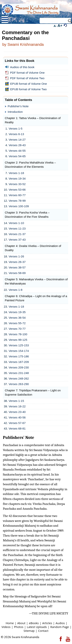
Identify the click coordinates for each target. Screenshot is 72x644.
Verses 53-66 (17, 190)
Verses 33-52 (17, 184)
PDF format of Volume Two (26, 78)
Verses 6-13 (16, 134)
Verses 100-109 (19, 206)
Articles (47, 623)
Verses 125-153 (19, 345)
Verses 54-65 (17, 156)
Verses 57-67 (17, 423)
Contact (43, 631)
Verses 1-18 (16, 173)
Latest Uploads (37, 627)
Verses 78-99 (17, 201)
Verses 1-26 (16, 256)
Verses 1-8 (16, 290)
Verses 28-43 (17, 145)
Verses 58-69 (17, 273)
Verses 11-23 (17, 229)
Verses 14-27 (17, 140)
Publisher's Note (18, 106)
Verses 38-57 (17, 267)
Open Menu (5, 20)
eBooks (34, 623)
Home (10, 623)
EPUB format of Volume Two (27, 89)
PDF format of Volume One (26, 73)
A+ (60, 25)
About (21, 623)
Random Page (60, 627)
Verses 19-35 (17, 312)
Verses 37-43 (17, 240)
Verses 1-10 (16, 223)
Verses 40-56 (17, 417)
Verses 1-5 (16, 129)
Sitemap (29, 631)
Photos (19, 627)
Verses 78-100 (18, 334)
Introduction (15, 112)
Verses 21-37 (17, 234)
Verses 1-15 (16, 401)
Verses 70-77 (17, 329)
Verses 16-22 (17, 406)
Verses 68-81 (17, 428)
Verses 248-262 (19, 378)
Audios (60, 623)
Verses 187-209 (19, 362)
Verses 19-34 (17, 179)
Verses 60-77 (17, 195)
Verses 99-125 (18, 340)
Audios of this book (21, 67)
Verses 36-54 (17, 318)
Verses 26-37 (17, 262)
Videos (6, 627)
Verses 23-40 (17, 412)
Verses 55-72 (17, 323)
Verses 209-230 (19, 367)
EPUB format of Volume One (27, 84)
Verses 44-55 (17, 151)
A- (55, 26)
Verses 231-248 (19, 373)
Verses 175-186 (19, 356)
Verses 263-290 (19, 384)
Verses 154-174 (19, 351)
